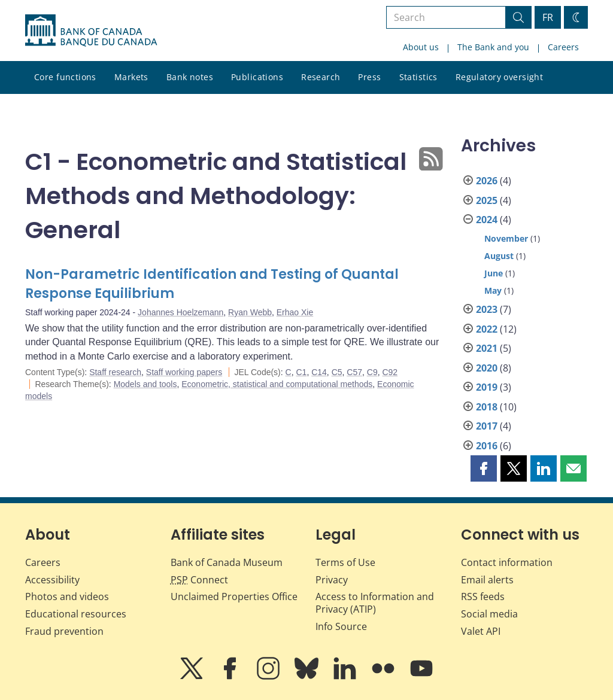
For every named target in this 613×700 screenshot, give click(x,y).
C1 (301, 372)
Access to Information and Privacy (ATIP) (375, 603)
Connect (199, 580)
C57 (354, 372)
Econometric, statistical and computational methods (277, 384)
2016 (487, 446)
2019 (487, 387)
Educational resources (76, 614)
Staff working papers (184, 372)
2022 (487, 329)
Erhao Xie (295, 312)
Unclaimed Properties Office (234, 596)
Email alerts (487, 580)
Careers (563, 47)
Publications (257, 77)
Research (321, 77)
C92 (390, 372)
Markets (131, 77)
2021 (487, 348)
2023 (487, 309)
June (494, 273)
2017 (487, 426)
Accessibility (52, 580)
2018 (487, 407)
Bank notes (190, 77)
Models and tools (145, 384)
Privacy (332, 580)
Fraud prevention (64, 631)
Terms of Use (345, 562)
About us (421, 47)
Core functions (65, 77)
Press (369, 77)
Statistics (418, 77)
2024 (487, 220)
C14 (319, 372)
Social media (489, 614)
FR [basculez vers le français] (548, 17)
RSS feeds (483, 596)
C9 (372, 372)
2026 (487, 181)
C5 (337, 372)
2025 (487, 200)
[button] (484, 468)
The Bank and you (493, 47)
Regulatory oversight (499, 77)
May (493, 290)
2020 (487, 368)
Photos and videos (67, 596)
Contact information (507, 562)
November (506, 238)
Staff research (115, 372)
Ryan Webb (250, 312)
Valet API (481, 631)
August (499, 256)
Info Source (341, 626)
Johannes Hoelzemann (180, 312)
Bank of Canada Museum (227, 562)
